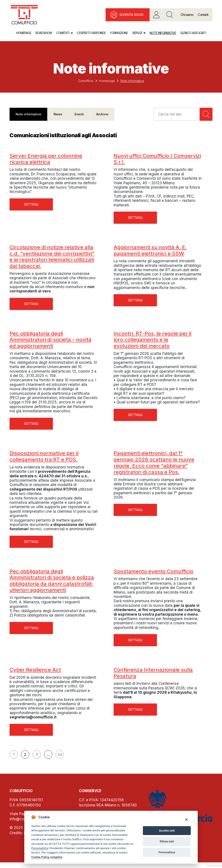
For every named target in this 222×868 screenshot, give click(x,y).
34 (60, 760)
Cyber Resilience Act (35, 674)
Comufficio (86, 81)
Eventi (79, 114)
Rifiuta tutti (167, 841)
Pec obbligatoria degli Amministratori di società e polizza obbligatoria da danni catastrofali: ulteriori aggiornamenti (52, 584)
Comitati (63, 33)
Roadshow (44, 33)
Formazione (119, 33)
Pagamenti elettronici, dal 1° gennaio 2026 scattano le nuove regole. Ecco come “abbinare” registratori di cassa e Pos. (154, 465)
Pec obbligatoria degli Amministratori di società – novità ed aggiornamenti (51, 342)
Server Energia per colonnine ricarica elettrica (46, 159)
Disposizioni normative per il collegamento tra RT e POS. (44, 459)
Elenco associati (193, 33)
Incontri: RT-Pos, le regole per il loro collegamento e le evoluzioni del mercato (153, 342)
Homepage (24, 33)
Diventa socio (132, 15)
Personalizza (40, 848)
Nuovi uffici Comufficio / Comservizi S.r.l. (157, 159)
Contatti (203, 15)
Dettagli (31, 205)
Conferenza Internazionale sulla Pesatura (153, 677)
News (58, 114)
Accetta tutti (167, 831)
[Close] (186, 819)
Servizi (137, 33)
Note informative (163, 33)
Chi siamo (187, 15)
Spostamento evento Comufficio (153, 575)
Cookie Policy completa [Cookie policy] (47, 857)
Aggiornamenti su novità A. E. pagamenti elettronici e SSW (150, 251)
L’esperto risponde (91, 33)
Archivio (102, 114)
